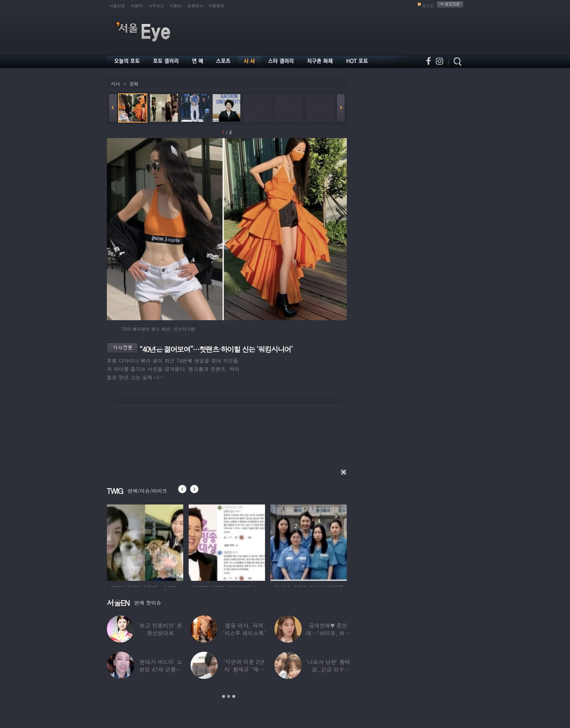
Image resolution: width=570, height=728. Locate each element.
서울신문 (117, 6)
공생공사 (195, 6)
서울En (176, 6)
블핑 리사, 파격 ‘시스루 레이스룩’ (244, 629)
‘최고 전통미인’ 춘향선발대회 (160, 629)
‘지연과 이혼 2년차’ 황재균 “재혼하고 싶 (244, 669)
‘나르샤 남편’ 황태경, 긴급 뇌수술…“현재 (328, 669)
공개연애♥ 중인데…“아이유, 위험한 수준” (328, 633)
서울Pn (137, 6)
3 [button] (234, 696)
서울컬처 (216, 6)
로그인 (428, 6)
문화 (134, 84)
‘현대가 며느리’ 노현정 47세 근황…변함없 (160, 669)
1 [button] (224, 696)
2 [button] (229, 696)
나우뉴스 (156, 6)
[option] (145, 542)
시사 (115, 84)
